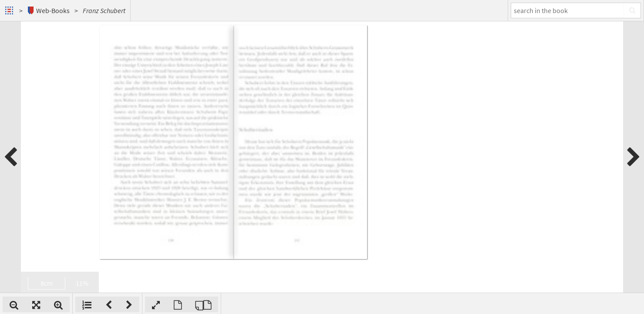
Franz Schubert (104, 10)
